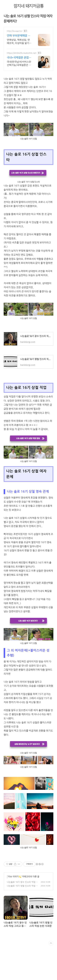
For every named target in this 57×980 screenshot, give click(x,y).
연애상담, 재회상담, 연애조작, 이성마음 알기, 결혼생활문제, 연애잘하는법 (19, 42)
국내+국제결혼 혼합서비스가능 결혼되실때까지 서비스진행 (19, 58)
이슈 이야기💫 (15, 877)
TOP (51, 943)
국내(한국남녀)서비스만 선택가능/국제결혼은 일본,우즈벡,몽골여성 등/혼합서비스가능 (19, 64)
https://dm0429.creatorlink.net (22, 53)
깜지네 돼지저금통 (29, 6)
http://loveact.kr (15, 31)
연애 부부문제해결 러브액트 (19, 36)
